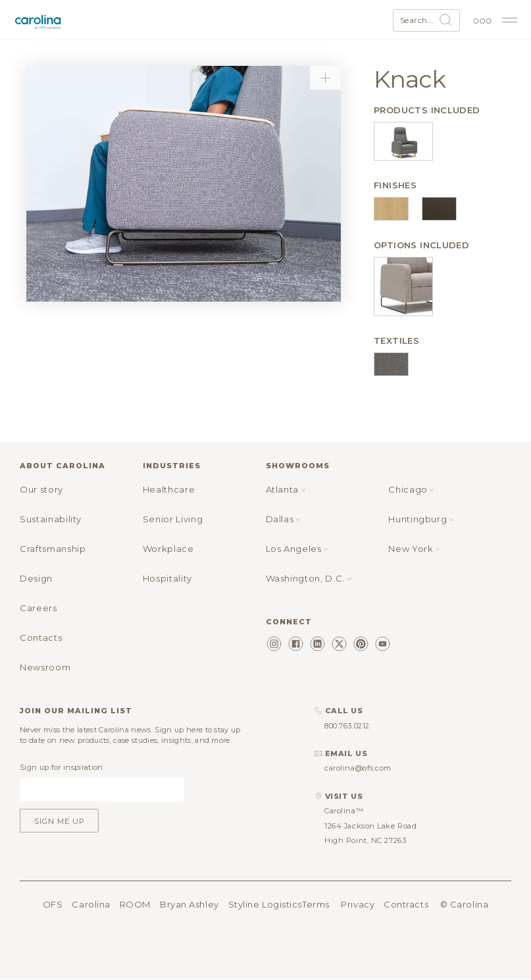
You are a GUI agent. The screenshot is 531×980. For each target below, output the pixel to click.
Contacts (41, 638)
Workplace (168, 549)
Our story (41, 489)
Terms (316, 904)
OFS (53, 904)
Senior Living (173, 519)
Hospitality (167, 578)
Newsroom (45, 667)
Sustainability (51, 519)
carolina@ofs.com (358, 768)
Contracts (406, 904)
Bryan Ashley (190, 904)
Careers (38, 608)
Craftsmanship (53, 549)
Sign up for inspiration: (62, 767)
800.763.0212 (347, 726)
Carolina (91, 904)
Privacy (358, 904)
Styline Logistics (265, 904)
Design (36, 578)
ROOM (135, 904)
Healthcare (169, 489)
